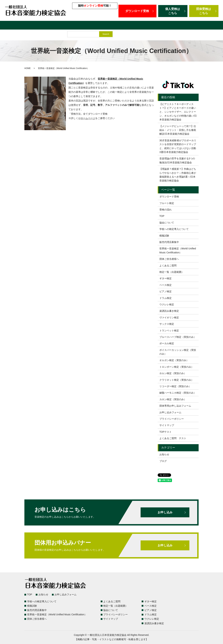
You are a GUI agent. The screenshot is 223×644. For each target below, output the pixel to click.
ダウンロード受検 (137, 11)
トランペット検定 (169, 331)
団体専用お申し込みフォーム (175, 406)
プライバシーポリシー (172, 419)
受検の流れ (166, 210)
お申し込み (165, 512)
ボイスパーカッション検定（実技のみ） (178, 352)
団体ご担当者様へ (13, 35)
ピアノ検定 (166, 291)
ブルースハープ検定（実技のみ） (178, 337)
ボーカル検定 (167, 343)
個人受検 (173, 11)
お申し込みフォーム (170, 412)
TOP (162, 216)
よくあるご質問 (43, 26)
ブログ (163, 461)
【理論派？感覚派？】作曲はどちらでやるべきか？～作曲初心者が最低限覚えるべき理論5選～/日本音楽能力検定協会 (178, 175)
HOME (28, 68)
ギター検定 (166, 278)
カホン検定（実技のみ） (173, 399)
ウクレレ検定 (167, 304)
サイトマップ (167, 425)
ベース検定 (166, 285)
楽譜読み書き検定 (169, 311)
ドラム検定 (166, 298)
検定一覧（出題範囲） (16, 26)
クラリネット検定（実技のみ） (176, 380)
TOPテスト (166, 432)
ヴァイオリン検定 (169, 317)
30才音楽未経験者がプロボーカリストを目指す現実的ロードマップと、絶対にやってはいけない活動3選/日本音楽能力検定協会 (178, 146)
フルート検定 (167, 203)
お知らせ (164, 454)
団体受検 (204, 11)
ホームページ (88, 118)
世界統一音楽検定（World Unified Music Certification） (169, 26)
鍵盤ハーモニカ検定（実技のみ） (178, 393)
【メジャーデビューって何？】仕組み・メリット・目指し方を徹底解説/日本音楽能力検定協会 (178, 130)
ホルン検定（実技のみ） (173, 373)
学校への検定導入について (72, 26)
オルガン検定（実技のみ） (174, 360)
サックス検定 (167, 324)
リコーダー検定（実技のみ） (175, 386)
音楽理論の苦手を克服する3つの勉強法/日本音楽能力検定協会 (177, 160)
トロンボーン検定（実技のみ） (176, 367)
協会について (167, 223)
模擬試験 (98, 26)
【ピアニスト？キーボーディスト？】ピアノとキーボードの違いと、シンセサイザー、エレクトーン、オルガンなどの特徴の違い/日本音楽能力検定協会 (178, 112)
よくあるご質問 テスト (173, 438)
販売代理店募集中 (118, 26)
